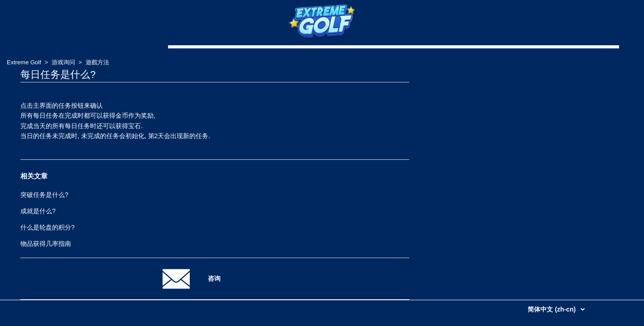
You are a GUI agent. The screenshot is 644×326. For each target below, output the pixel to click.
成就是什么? (38, 211)
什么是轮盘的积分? (48, 227)
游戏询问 (63, 62)
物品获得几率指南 (46, 244)
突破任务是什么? (44, 195)
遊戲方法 (97, 62)
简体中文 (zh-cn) (553, 309)
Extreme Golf (24, 62)
